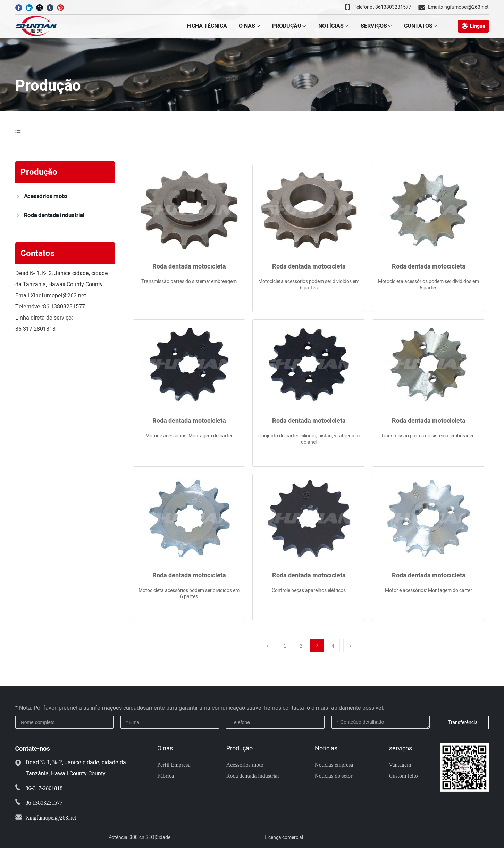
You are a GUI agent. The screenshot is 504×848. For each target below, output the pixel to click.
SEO (150, 837)
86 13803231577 (64, 307)
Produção (48, 86)
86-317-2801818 (35, 329)
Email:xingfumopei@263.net (458, 7)
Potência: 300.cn (126, 837)
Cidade (163, 837)
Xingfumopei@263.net (58, 296)
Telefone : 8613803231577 (383, 7)
